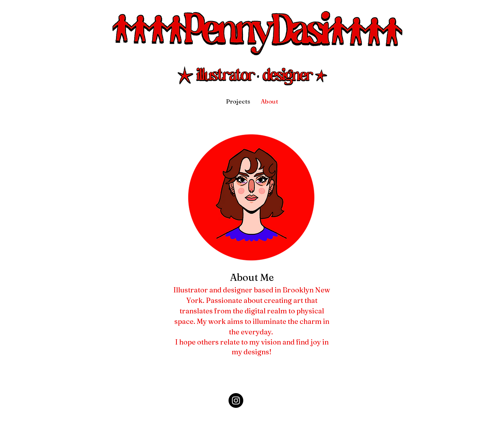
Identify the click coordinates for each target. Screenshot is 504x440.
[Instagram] (236, 400)
